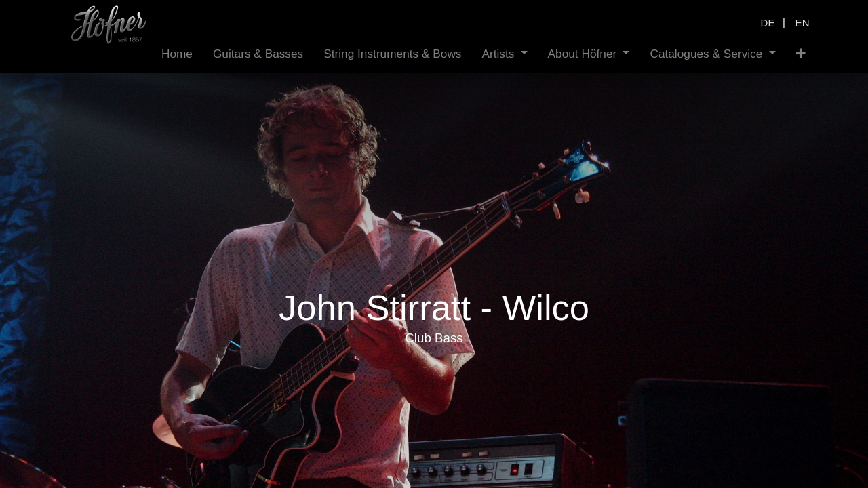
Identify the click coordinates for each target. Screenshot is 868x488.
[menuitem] (177, 54)
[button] (801, 54)
